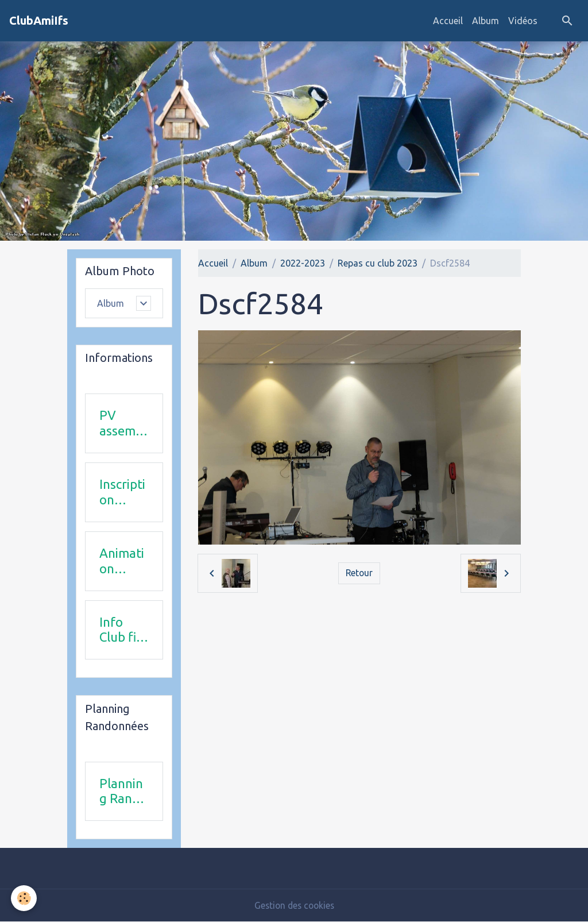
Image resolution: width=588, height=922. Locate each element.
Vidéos (523, 21)
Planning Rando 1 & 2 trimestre (123, 792)
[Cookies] (24, 898)
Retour (359, 573)
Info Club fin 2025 (121, 630)
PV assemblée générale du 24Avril (123, 424)
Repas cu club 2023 (378, 263)
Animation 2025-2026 (122, 561)
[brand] (39, 21)
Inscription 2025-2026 (122, 492)
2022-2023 (303, 263)
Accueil (448, 21)
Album (486, 21)
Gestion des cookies (294, 906)
